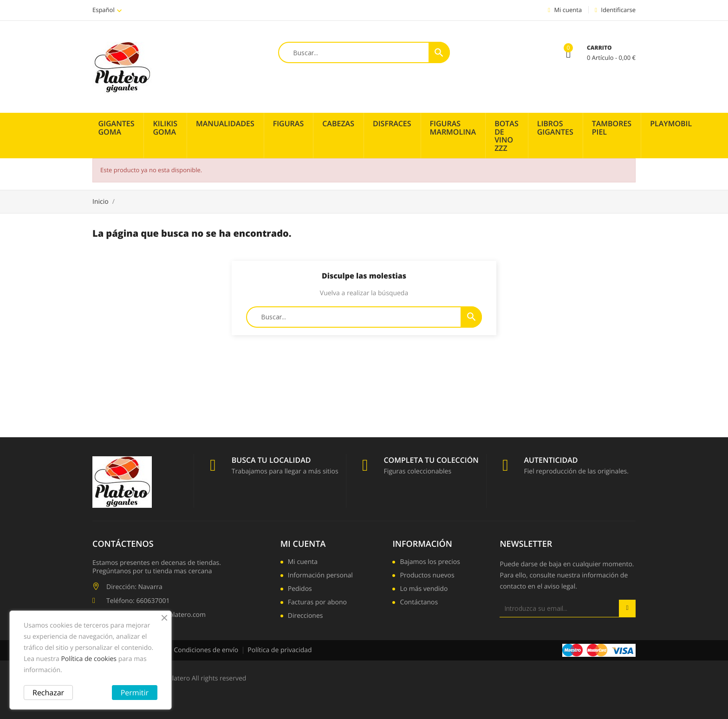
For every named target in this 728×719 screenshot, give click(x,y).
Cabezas (338, 123)
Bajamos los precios (430, 563)
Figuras (289, 123)
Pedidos (300, 589)
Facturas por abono (317, 603)
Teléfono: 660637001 (138, 601)
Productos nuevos (427, 576)
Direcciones (305, 616)
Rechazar (48, 693)
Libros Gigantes (555, 128)
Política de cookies (89, 659)
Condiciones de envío (206, 650)
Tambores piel (612, 128)
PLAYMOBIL (671, 123)
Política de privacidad (279, 650)
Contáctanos (419, 603)
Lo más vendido (424, 589)
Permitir (135, 693)
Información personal (320, 576)
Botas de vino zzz (507, 136)
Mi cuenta (303, 544)
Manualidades (225, 123)
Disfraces (392, 123)
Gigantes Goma (117, 128)
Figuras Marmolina (453, 128)
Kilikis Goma (165, 128)
